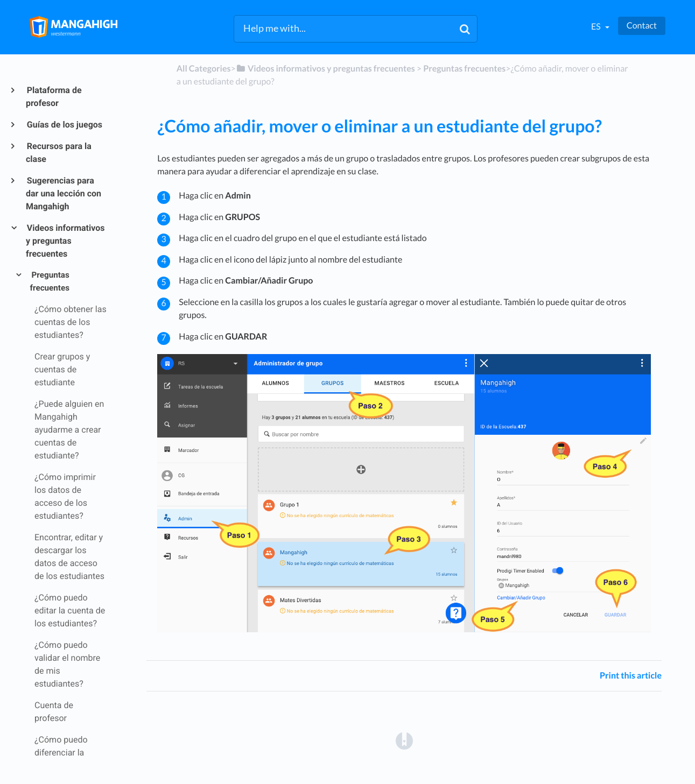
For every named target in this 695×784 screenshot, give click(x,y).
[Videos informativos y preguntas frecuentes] (325, 69)
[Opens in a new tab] (404, 741)
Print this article (631, 676)
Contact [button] (642, 26)
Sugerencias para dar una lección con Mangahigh (64, 193)
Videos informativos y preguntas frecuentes (65, 241)
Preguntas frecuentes (50, 281)
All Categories (204, 69)
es (597, 27)
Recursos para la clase (59, 153)
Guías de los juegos (64, 125)
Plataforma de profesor (54, 97)
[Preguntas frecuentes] (464, 69)
